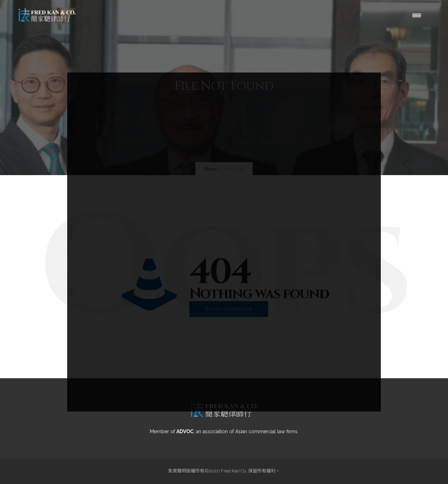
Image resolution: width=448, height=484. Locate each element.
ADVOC (185, 431)
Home (211, 169)
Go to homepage (229, 309)
